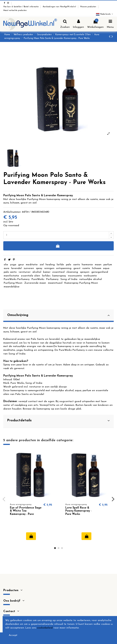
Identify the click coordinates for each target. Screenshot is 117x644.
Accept (13, 635)
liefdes (46, 276)
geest (77, 268)
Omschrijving (58, 315)
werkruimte (90, 276)
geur (21, 265)
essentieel (58, 272)
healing (50, 265)
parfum (108, 265)
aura (6, 268)
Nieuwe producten (89, 7)
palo (69, 265)
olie (6, 265)
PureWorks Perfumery (17, 279)
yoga (13, 265)
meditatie (32, 265)
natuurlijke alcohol (91, 279)
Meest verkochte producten (15, 10)
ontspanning (64, 268)
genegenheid (100, 272)
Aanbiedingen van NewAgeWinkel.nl (60, 7)
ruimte (86, 268)
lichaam (97, 268)
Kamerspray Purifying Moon (81, 283)
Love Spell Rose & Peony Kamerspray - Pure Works (78, 511)
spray (39, 268)
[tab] (58, 316)
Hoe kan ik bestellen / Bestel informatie (21, 7)
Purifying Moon (13, 283)
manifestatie (11, 276)
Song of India (69, 279)
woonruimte (75, 276)
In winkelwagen (58, 246)
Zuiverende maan (35, 283)
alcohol (37, 272)
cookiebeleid (45, 628)
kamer (47, 272)
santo (77, 265)
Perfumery (52, 279)
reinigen (49, 268)
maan (98, 265)
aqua (106, 268)
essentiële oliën (31, 276)
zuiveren (29, 268)
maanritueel (55, 283)
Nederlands (105, 14)
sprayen (85, 272)
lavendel (16, 268)
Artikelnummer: (12, 212)
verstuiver (25, 272)
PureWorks (38, 279)
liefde (60, 265)
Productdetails (58, 421)
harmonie (87, 265)
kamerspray (59, 276)
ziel (42, 265)
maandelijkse (12, 287)
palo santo (10, 272)
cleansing (72, 272)
